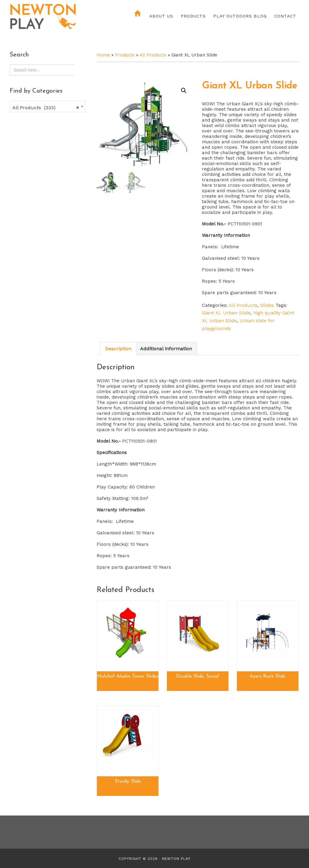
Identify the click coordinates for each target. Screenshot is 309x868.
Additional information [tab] (166, 349)
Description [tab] (118, 349)
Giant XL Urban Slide (226, 313)
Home (103, 55)
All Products (153, 55)
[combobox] (48, 107)
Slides (267, 305)
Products (125, 55)
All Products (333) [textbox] (46, 108)
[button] (184, 91)
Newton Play (62, 17)
